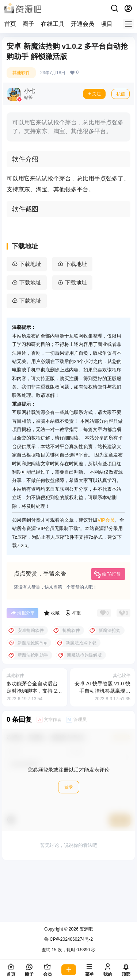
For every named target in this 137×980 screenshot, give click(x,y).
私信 (121, 94)
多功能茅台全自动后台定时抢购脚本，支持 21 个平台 (33, 748)
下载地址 (30, 321)
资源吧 (86, 929)
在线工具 (53, 24)
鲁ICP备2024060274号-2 (68, 939)
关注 (94, 94)
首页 (10, 24)
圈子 (28, 24)
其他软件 (21, 73)
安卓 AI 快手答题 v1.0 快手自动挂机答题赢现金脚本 (102, 748)
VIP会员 (106, 577)
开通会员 (83, 24)
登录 (69, 844)
